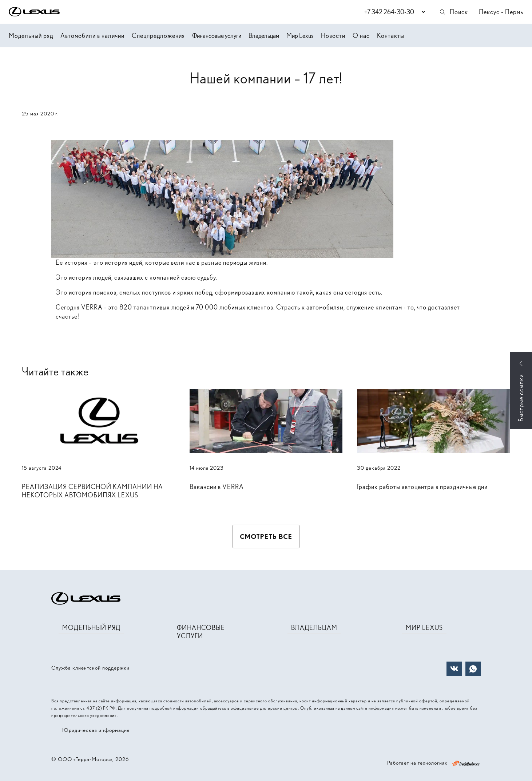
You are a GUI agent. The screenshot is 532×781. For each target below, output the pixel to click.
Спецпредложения (158, 35)
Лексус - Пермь (501, 12)
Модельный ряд (31, 35)
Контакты (391, 35)
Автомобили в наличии (92, 35)
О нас (361, 35)
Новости (333, 35)
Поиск (453, 12)
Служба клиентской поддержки (90, 668)
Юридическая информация (96, 730)
